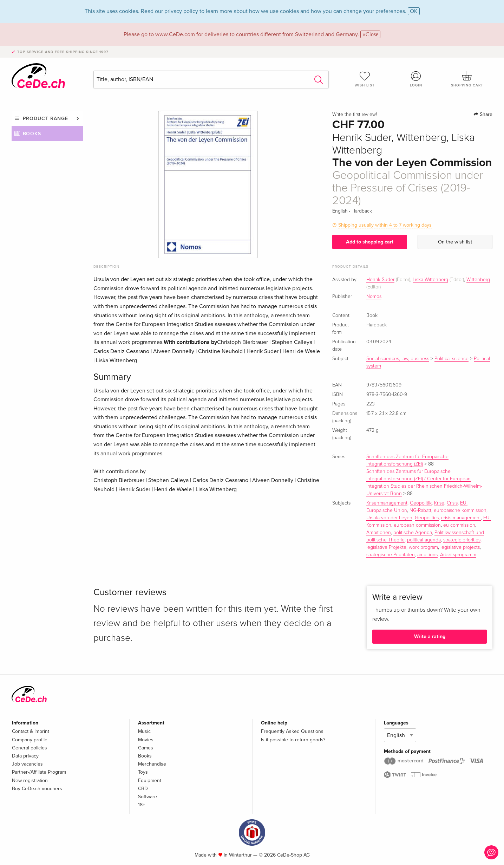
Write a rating (430, 636)
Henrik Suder (380, 280)
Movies (146, 740)
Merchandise (152, 764)
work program (423, 547)
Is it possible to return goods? (293, 740)
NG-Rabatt (420, 510)
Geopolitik (421, 503)
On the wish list (455, 242)
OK (414, 11)
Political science (451, 359)
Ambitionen (379, 533)
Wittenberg (478, 280)
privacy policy (181, 11)
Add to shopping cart (370, 242)
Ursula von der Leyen (389, 518)
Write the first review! (355, 115)
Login (416, 79)
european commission (417, 525)
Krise (439, 503)
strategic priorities (462, 540)
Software (148, 797)
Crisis (452, 503)
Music (144, 731)
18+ (142, 805)
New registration (30, 781)
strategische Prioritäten (391, 555)
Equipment (150, 781)
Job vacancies (27, 764)
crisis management (461, 518)
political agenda (424, 540)
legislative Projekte (386, 547)
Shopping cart (467, 79)
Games (146, 748)
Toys (143, 772)
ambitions (427, 555)
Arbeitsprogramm (458, 555)
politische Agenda (413, 533)
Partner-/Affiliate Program (39, 772)
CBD (143, 789)
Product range (45, 119)
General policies (30, 748)
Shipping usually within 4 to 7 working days (385, 225)
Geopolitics (427, 518)
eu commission (459, 525)
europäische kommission (460, 510)
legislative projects (460, 547)
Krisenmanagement (387, 503)
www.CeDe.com (175, 34)
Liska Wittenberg (430, 280)
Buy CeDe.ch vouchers (37, 789)
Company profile (30, 740)
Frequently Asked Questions (292, 731)
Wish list (365, 79)
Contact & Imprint (31, 731)
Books (32, 134)
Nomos (374, 297)
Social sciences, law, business (398, 359)
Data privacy (25, 756)
